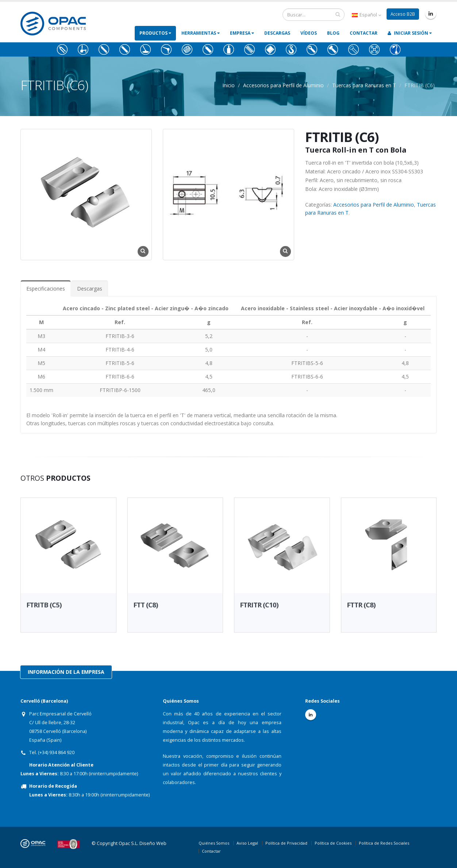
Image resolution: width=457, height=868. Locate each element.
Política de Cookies (333, 843)
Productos (155, 33)
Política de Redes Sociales (384, 843)
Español (366, 15)
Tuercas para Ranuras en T (364, 85)
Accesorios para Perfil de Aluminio (283, 85)
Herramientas (201, 33)
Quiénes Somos (214, 843)
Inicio (228, 85)
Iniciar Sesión (410, 33)
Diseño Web (153, 843)
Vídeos (309, 33)
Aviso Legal (247, 843)
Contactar (364, 33)
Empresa (242, 33)
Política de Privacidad (286, 843)
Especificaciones (46, 289)
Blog (333, 33)
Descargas (277, 33)
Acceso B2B (402, 14)
